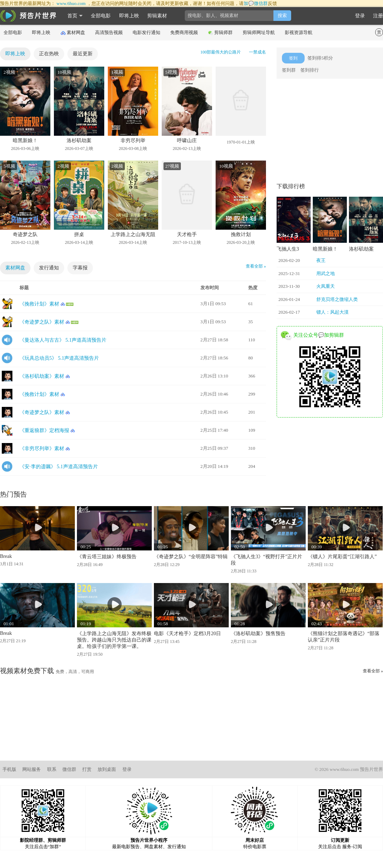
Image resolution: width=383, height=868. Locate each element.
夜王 (321, 260)
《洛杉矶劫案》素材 (42, 376)
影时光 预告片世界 (28, 16)
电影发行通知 (146, 32)
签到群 (289, 70)
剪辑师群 (220, 33)
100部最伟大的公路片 (221, 52)
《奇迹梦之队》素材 (42, 322)
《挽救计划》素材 (39, 304)
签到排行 (310, 70)
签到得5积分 (320, 58)
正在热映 (49, 54)
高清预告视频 (109, 32)
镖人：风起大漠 (332, 312)
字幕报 (80, 268)
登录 (360, 16)
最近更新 (83, 54)
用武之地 (326, 273)
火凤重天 (326, 286)
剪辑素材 (157, 16)
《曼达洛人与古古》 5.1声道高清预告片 (63, 340)
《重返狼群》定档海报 (44, 430)
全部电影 (101, 16)
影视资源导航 (299, 32)
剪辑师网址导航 (259, 32)
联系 (52, 769)
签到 (293, 58)
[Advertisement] (330, 130)
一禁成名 (257, 52)
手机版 (9, 769)
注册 (378, 16)
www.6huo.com (71, 3)
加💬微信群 (256, 3)
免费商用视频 (184, 32)
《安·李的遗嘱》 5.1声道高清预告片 (59, 467)
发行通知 (49, 268)
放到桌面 (107, 769)
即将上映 (129, 16)
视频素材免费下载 (27, 671)
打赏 (87, 769)
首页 (72, 16)
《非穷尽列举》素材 (42, 449)
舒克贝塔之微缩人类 (337, 299)
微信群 (69, 769)
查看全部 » (256, 266)
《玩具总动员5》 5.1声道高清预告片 (59, 358)
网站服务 (32, 769)
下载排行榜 (291, 186)
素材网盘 (73, 33)
